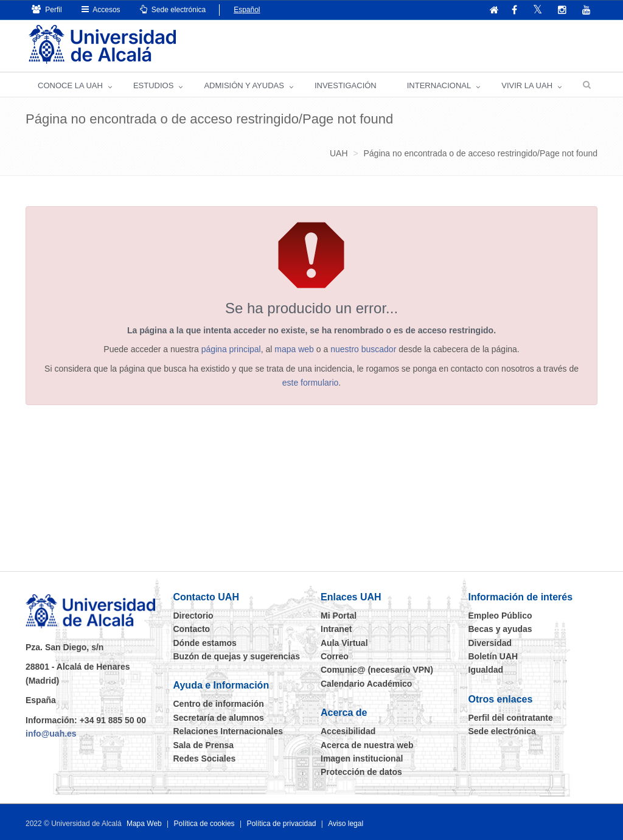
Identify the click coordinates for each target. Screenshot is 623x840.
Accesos (101, 9)
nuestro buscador (363, 349)
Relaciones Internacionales (228, 731)
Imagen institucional (362, 758)
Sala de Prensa (204, 745)
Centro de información (219, 704)
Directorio (193, 616)
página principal (231, 349)
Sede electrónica (173, 9)
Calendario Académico (366, 684)
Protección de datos (361, 772)
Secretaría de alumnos (219, 718)
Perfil (47, 9)
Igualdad (486, 670)
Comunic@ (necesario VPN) (377, 670)
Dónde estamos (205, 643)
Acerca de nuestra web (367, 745)
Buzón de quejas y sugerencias (237, 656)
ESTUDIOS (153, 85)
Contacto (192, 629)
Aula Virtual (344, 643)
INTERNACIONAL (439, 85)
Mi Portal (339, 616)
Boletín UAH (493, 656)
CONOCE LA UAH (70, 85)
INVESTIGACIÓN (346, 85)
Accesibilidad (348, 731)
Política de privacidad (281, 824)
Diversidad (490, 643)
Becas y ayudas (500, 629)
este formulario (311, 383)
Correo (335, 656)
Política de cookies (204, 824)
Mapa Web (144, 824)
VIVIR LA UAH (527, 85)
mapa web (294, 349)
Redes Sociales (205, 758)
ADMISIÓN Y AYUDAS (244, 85)
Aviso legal (346, 824)
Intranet (336, 629)
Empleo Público (500, 616)
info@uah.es (51, 734)
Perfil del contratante (511, 718)
